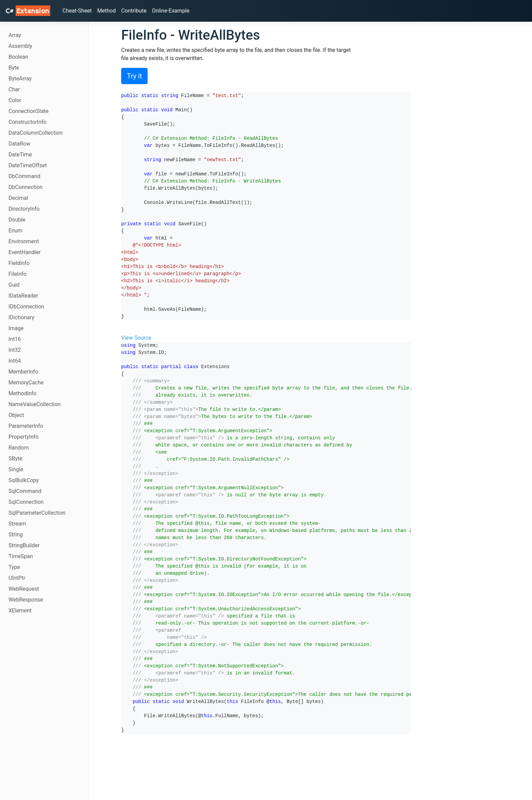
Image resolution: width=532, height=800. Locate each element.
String (16, 535)
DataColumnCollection (36, 133)
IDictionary (21, 317)
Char (14, 89)
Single (16, 469)
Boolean (18, 57)
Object (16, 415)
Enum (15, 231)
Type (14, 567)
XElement (20, 611)
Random (19, 448)
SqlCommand (25, 491)
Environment (24, 241)
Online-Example (171, 11)
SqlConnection (26, 502)
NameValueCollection (35, 404)
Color (15, 100)
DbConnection (26, 187)
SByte (15, 459)
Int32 (15, 350)
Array (15, 35)
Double (17, 220)
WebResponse (26, 600)
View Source (136, 338)
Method (107, 11)
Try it (134, 76)
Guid (14, 285)
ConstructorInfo (27, 122)
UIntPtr (17, 578)
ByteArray (20, 79)
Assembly (20, 46)
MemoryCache (26, 383)
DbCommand (24, 176)
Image (16, 328)
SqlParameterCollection (37, 513)
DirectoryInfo (24, 209)
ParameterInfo (26, 426)
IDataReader (23, 296)
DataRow (19, 144)
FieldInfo (19, 263)
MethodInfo (23, 393)
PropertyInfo (23, 437)
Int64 (15, 361)
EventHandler (25, 252)
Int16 (15, 339)
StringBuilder (24, 545)
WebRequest (24, 589)
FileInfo (17, 274)
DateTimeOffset (28, 165)
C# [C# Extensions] (28, 11)
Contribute (134, 11)
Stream (17, 524)
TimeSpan (21, 556)
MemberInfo (23, 372)
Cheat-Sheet (77, 11)
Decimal (18, 198)
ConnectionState (28, 111)
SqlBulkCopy (24, 480)
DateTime (20, 155)
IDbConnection (26, 307)
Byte (14, 68)
